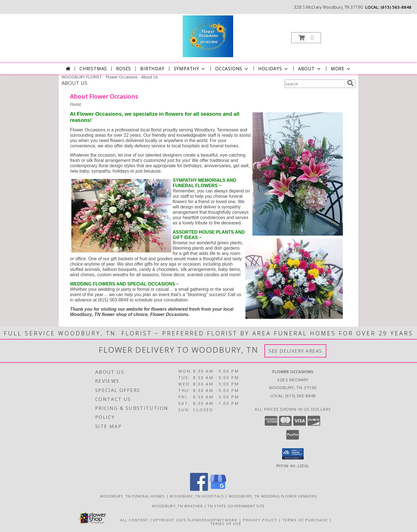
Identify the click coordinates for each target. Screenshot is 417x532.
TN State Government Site (236, 506)
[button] (306, 38)
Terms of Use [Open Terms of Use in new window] (226, 523)
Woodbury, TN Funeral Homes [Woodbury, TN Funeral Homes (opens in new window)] (133, 496)
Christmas (93, 69)
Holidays (273, 69)
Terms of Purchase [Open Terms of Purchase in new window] (305, 520)
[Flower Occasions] (208, 36)
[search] (350, 83)
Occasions (232, 69)
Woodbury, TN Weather (177, 506)
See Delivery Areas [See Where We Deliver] (295, 351)
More (341, 69)
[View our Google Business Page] (218, 489)
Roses (124, 69)
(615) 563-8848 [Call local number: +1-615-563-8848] (396, 7)
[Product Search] (315, 84)
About (310, 69)
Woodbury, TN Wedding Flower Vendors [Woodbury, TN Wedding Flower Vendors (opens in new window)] (273, 496)
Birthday (152, 69)
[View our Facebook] (199, 489)
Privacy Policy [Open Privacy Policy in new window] (260, 520)
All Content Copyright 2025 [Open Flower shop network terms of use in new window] (153, 520)
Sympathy (190, 69)
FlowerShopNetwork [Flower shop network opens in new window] (213, 520)
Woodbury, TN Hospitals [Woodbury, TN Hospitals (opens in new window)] (197, 496)
